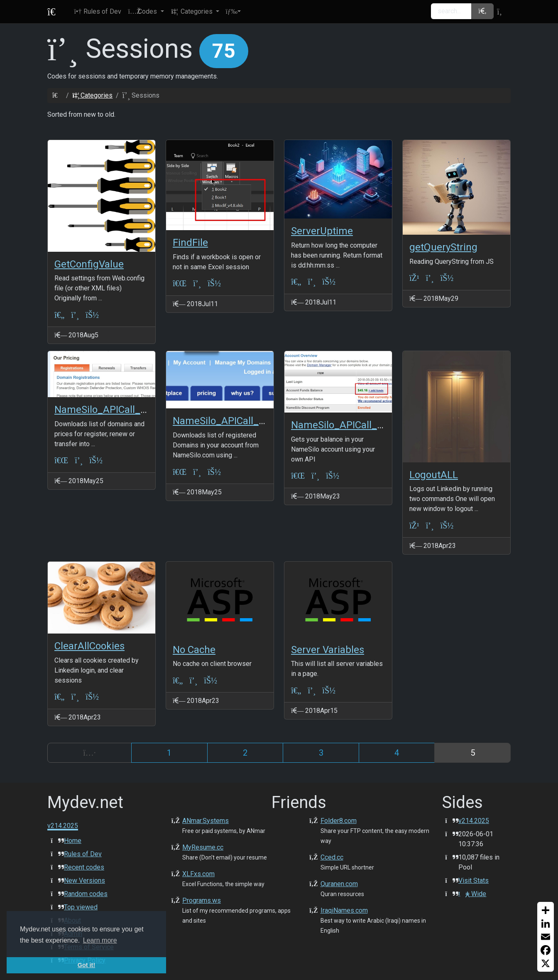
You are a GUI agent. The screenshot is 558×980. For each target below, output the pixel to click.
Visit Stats (474, 881)
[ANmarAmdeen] (92, 315)
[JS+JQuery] (414, 278)
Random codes (86, 894)
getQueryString (443, 247)
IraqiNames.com (344, 910)
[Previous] (89, 753)
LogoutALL (434, 475)
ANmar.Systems (206, 821)
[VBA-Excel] (180, 284)
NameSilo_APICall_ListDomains (244, 421)
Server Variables (328, 650)
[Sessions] (75, 315)
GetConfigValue (89, 264)
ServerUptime (322, 231)
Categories (92, 95)
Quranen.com (339, 884)
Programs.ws (202, 900)
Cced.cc (332, 857)
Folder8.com (339, 821)
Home (73, 841)
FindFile (190, 243)
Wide (472, 894)
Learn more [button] (100, 940)
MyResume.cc (203, 847)
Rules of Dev (83, 854)
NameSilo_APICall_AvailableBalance (372, 425)
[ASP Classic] (59, 315)
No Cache (194, 650)
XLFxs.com (198, 874)
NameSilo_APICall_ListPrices (119, 410)
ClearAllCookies (89, 646)
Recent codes (84, 867)
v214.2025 (474, 821)
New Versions (84, 881)
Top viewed (81, 907)
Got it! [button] (86, 965)
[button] (146, 12)
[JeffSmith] (210, 680)
